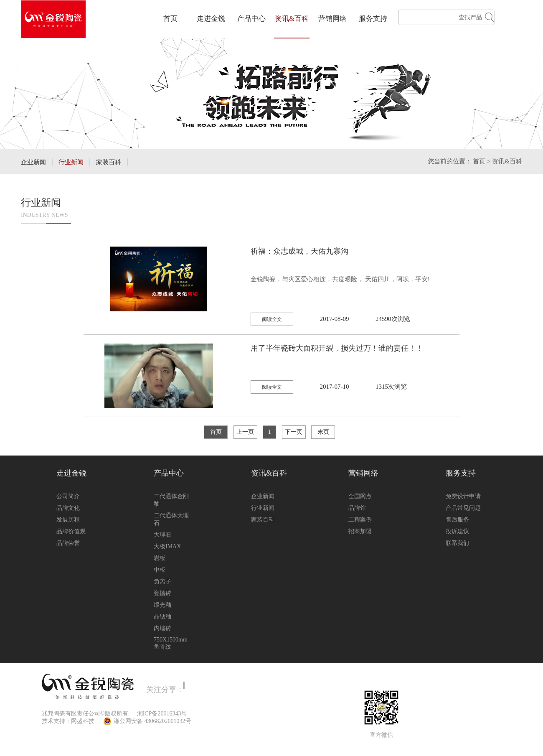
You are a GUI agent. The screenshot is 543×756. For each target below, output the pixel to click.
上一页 (245, 432)
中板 (160, 570)
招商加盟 (360, 531)
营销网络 (332, 19)
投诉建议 (457, 531)
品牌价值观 (71, 531)
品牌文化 (68, 508)
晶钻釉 (162, 617)
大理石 (162, 535)
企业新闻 (33, 162)
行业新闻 (71, 162)
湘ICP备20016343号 (162, 714)
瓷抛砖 (162, 593)
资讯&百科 (292, 19)
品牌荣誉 (68, 543)
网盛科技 (83, 721)
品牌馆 (357, 508)
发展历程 (68, 520)
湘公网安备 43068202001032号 (152, 721)
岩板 (160, 558)
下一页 (294, 432)
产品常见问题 (463, 508)
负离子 (162, 582)
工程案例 (360, 520)
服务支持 (373, 19)
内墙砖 (162, 628)
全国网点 (360, 496)
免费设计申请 (463, 496)
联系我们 (457, 543)
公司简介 (68, 496)
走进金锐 (211, 19)
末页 (323, 432)
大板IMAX (167, 546)
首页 (170, 19)
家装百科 (109, 162)
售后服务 (457, 520)
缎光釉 (162, 605)
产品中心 (251, 19)
